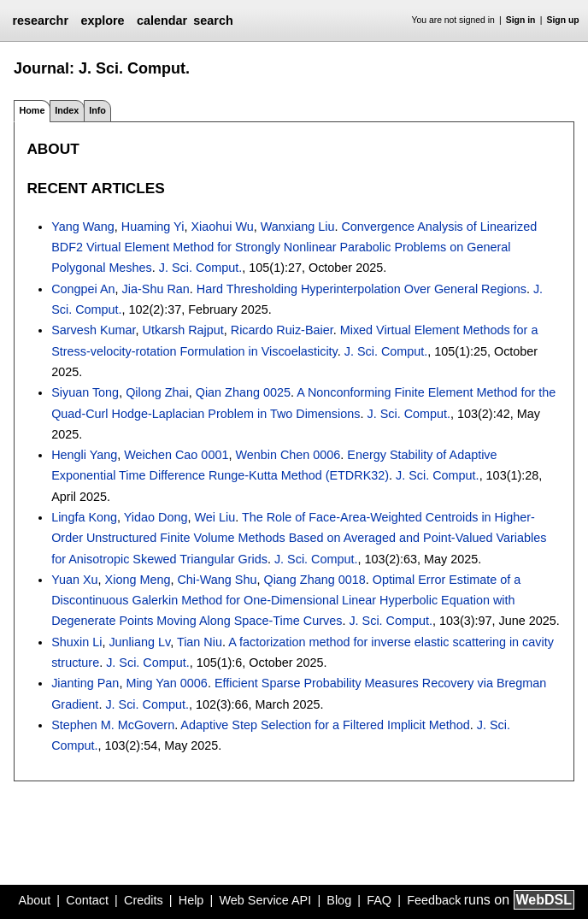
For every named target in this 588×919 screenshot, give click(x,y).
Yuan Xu (74, 580)
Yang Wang (83, 227)
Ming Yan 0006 (166, 683)
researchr (40, 21)
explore (102, 21)
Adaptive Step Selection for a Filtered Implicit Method (325, 725)
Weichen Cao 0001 (176, 455)
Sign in (521, 20)
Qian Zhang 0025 (243, 392)
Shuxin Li (76, 642)
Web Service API (265, 900)
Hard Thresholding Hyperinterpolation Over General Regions (362, 289)
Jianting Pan (85, 683)
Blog (339, 900)
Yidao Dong (156, 517)
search (213, 21)
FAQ (379, 900)
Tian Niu (200, 642)
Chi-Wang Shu (217, 580)
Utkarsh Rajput (183, 330)
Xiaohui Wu (222, 227)
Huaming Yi (153, 227)
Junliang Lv (139, 642)
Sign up (563, 20)
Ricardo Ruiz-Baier (282, 330)
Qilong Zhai (157, 392)
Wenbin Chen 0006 (288, 455)
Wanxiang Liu (298, 227)
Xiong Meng (138, 580)
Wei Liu (215, 517)
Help (191, 900)
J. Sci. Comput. (201, 268)
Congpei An (83, 289)
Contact (87, 900)
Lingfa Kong (84, 517)
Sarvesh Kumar (93, 330)
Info (97, 110)
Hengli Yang (84, 455)
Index (67, 110)
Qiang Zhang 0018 (314, 580)
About (35, 900)
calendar (162, 21)
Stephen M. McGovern (113, 725)
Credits (144, 900)
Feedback (434, 900)
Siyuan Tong (85, 392)
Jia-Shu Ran (156, 289)
